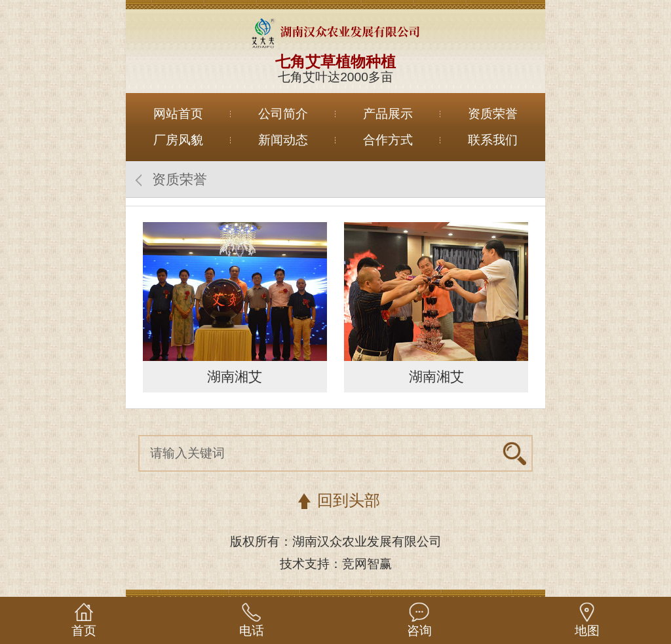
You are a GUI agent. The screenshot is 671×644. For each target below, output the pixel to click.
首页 (84, 631)
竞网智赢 (367, 564)
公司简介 (283, 114)
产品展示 (388, 114)
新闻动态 (283, 140)
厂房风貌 (178, 140)
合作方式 (388, 140)
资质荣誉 (493, 114)
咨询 (419, 631)
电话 (252, 631)
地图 (587, 631)
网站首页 (178, 114)
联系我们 (493, 140)
